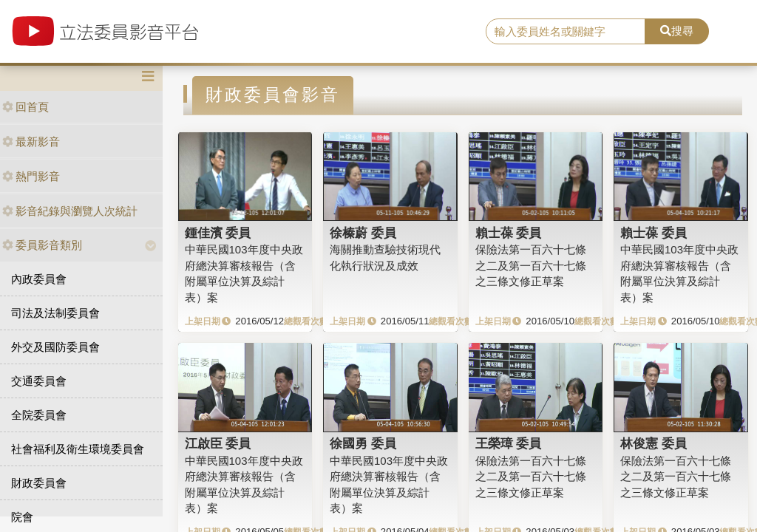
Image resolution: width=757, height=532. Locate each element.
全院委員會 (39, 415)
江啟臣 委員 (218, 443)
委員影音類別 (42, 245)
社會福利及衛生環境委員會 (78, 449)
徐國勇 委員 (363, 443)
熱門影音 (31, 176)
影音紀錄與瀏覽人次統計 (70, 211)
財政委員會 (39, 483)
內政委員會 (39, 279)
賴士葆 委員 (509, 233)
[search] (566, 32)
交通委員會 (39, 381)
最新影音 (31, 141)
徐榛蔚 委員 (363, 233)
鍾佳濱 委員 (218, 233)
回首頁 (26, 107)
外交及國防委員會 (55, 347)
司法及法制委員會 (55, 313)
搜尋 (677, 31)
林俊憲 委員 (654, 443)
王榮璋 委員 (509, 443)
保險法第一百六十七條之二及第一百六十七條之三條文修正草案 (531, 265)
